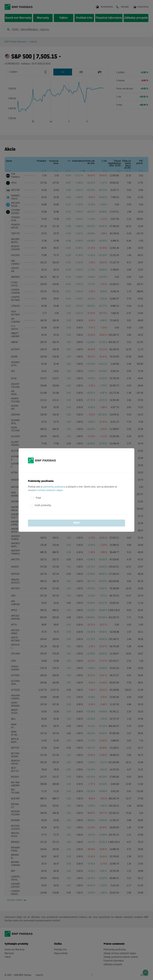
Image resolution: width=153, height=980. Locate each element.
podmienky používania (54, 487)
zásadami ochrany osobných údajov (45, 490)
